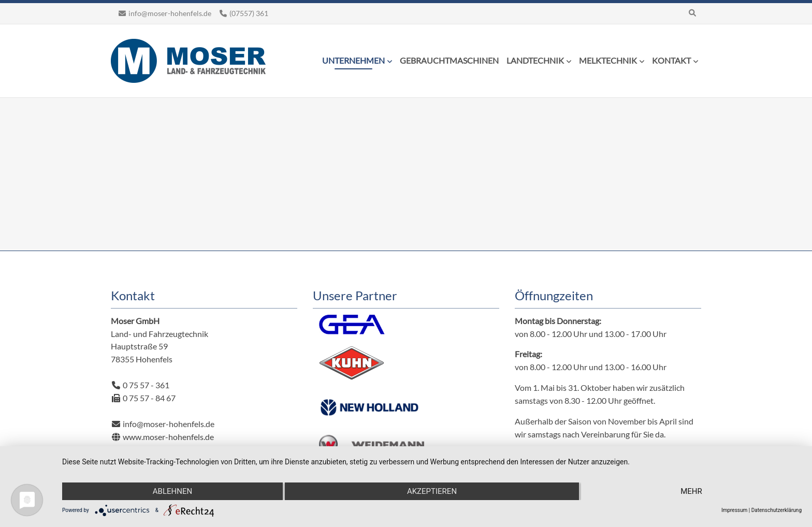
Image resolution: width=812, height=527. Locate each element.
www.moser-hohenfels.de (168, 437)
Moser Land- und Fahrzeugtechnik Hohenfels (188, 61)
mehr (691, 491)
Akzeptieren (432, 491)
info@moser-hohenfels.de (170, 13)
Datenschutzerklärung (777, 510)
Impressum (734, 510)
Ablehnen (172, 491)
